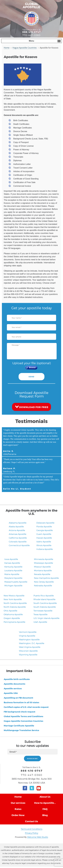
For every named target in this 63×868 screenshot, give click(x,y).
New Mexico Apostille (14, 596)
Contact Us (32, 821)
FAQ (45, 809)
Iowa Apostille (11, 559)
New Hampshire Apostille (46, 578)
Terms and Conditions (32, 829)
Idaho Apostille (44, 542)
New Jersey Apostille (44, 582)
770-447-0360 (31, 35)
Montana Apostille (43, 570)
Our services (18, 803)
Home (7, 48)
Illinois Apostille (44, 545)
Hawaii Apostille (44, 538)
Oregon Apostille (12, 618)
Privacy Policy (32, 833)
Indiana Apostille (45, 549)
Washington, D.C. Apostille (32, 643)
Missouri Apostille (42, 567)
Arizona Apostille (17, 530)
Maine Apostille (12, 574)
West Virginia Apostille (30, 647)
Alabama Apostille (18, 523)
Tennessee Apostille (43, 611)
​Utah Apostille (40, 622)
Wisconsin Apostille (28, 651)
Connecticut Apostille (19, 545)
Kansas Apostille (12, 563)
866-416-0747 (32, 32)
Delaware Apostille (45, 523)
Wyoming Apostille (28, 655)
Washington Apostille (29, 639)
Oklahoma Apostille (13, 614)
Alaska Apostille (16, 526)
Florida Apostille (44, 526)
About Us (45, 797)
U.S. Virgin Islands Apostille (46, 618)
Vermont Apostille (28, 632)
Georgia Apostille (45, 530)
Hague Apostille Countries (25, 48)
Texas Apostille (40, 614)
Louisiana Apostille (13, 570)
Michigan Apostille (13, 585)
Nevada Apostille (42, 574)
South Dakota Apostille (45, 607)
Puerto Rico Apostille (44, 596)
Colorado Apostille (18, 542)
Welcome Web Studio (38, 837)
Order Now (18, 815)
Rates (18, 809)
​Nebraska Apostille (43, 585)
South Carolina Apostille (45, 603)
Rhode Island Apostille (44, 599)
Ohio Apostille (10, 611)
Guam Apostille (44, 534)
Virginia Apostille (27, 636)
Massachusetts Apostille (16, 582)
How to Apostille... (45, 803)
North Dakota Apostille (15, 607)
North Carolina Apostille (15, 603)
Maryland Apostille (13, 578)
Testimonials (31, 421)
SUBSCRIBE (32, 759)
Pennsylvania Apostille (14, 622)
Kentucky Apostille (13, 567)
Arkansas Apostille (18, 534)
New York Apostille (13, 599)
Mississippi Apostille (43, 563)
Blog (45, 815)
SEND (31, 377)
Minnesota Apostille (44, 559)
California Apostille (18, 538)
